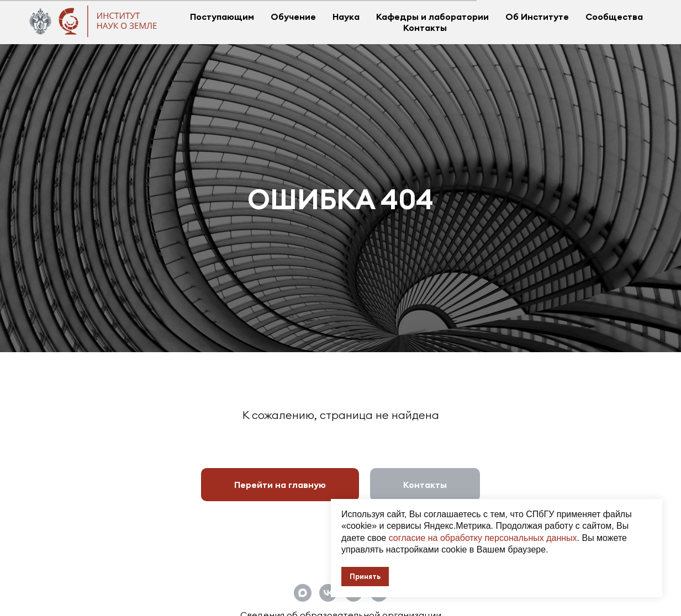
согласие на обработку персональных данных (483, 538)
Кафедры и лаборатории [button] (432, 17)
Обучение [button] (293, 17)
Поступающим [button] (222, 17)
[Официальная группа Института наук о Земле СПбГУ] (328, 593)
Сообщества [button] (614, 17)
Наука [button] (346, 17)
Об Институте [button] (537, 17)
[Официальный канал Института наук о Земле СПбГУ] (303, 593)
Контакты (425, 28)
